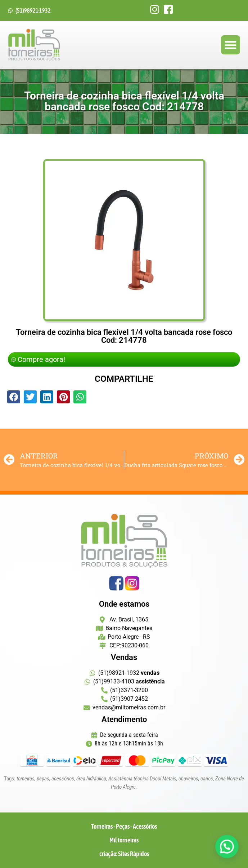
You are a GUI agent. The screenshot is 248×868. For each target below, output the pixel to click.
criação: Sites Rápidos (124, 854)
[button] (231, 45)
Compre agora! (38, 359)
